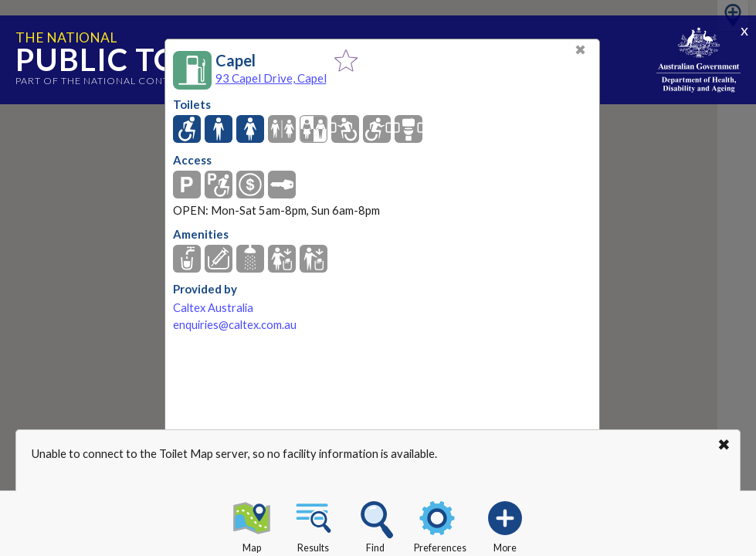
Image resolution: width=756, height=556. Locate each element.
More (505, 524)
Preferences (440, 524)
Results (314, 524)
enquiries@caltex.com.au (235, 325)
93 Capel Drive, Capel (271, 78)
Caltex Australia (213, 308)
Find (375, 524)
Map (252, 524)
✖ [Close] (580, 50)
